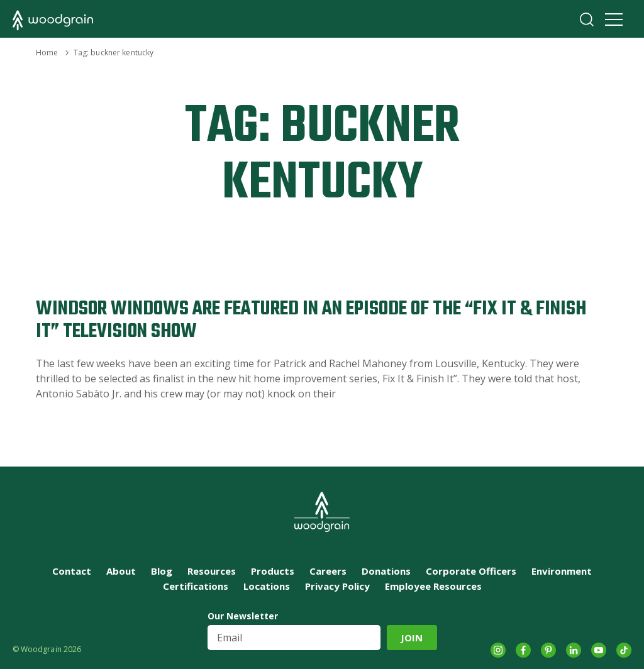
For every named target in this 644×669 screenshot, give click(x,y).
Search (587, 19)
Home (47, 53)
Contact (72, 571)
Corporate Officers (471, 571)
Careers (328, 571)
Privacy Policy (337, 586)
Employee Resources (433, 586)
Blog (162, 571)
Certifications (196, 586)
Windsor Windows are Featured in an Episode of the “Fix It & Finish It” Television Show (311, 320)
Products (273, 571)
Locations (267, 586)
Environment (562, 571)
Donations (386, 571)
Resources (212, 571)
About (121, 571)
